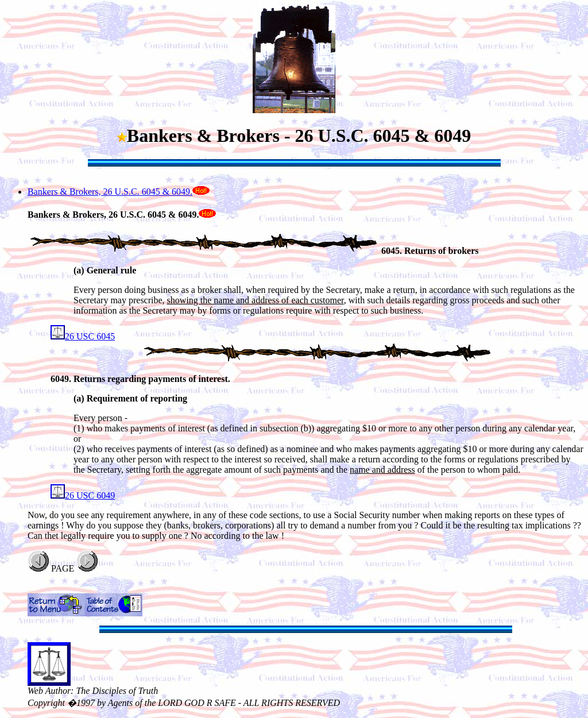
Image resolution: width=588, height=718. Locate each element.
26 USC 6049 (83, 495)
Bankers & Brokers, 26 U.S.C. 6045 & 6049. (110, 192)
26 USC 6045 (83, 336)
